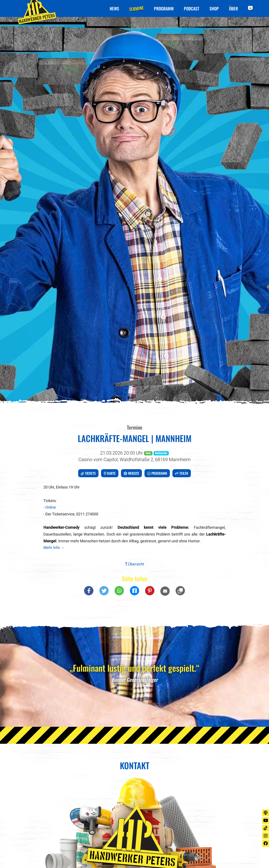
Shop (214, 9)
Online (51, 507)
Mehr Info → (54, 548)
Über (233, 9)
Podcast (192, 9)
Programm (164, 9)
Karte (110, 473)
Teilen (182, 473)
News (114, 9)
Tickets (88, 473)
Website (131, 473)
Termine (137, 8)
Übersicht (135, 564)
